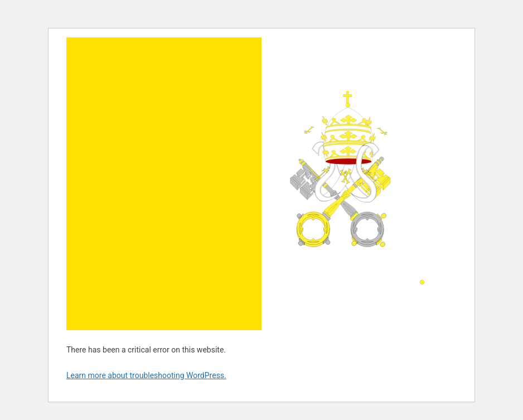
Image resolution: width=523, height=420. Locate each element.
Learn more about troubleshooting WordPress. (146, 375)
